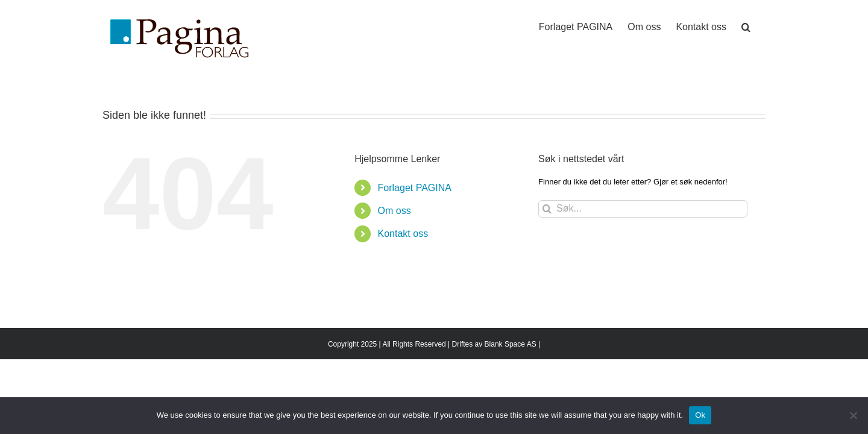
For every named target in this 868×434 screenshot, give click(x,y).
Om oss (395, 211)
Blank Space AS (511, 344)
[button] (761, 25)
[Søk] (547, 209)
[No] (853, 415)
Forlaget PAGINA (415, 188)
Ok (700, 415)
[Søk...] (643, 209)
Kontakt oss (403, 234)
